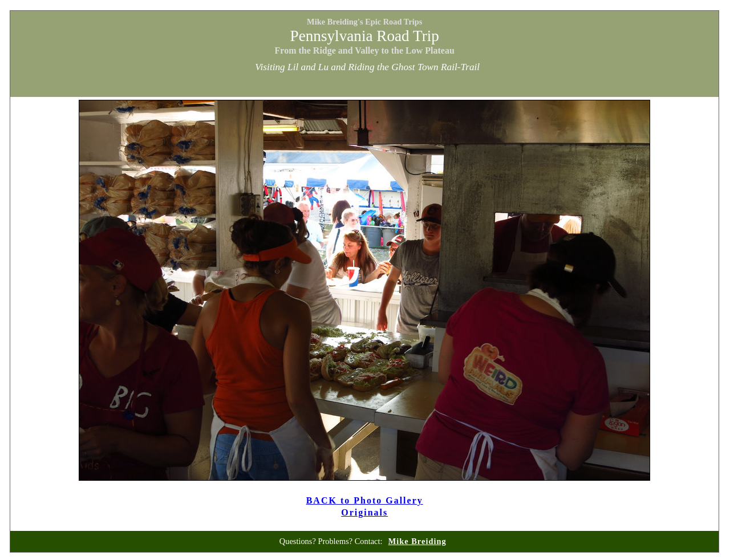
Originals (364, 512)
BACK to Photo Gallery (365, 500)
